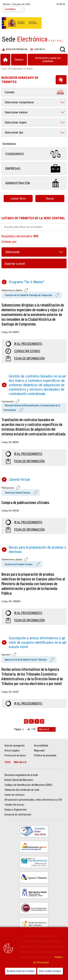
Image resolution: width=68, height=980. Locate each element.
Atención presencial (15, 49)
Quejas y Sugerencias (16, 810)
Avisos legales (12, 751)
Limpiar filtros (18, 199)
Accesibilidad (41, 746)
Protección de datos (15, 756)
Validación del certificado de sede (22, 790)
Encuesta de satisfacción (18, 815)
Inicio (4, 69)
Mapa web (39, 751)
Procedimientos (16, 69)
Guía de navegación (15, 746)
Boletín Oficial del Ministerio (19, 780)
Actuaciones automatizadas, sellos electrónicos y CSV (33, 800)
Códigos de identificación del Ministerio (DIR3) (28, 785)
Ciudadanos (34, 154)
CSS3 (7, 762)
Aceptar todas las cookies (21, 971)
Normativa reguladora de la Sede (21, 775)
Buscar (50, 199)
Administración (34, 183)
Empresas (34, 169)
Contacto (38, 49)
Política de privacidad (45, 756)
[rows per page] (47, 729)
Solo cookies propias (50, 971)
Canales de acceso (14, 805)
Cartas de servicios (15, 795)
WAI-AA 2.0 (20, 762)
